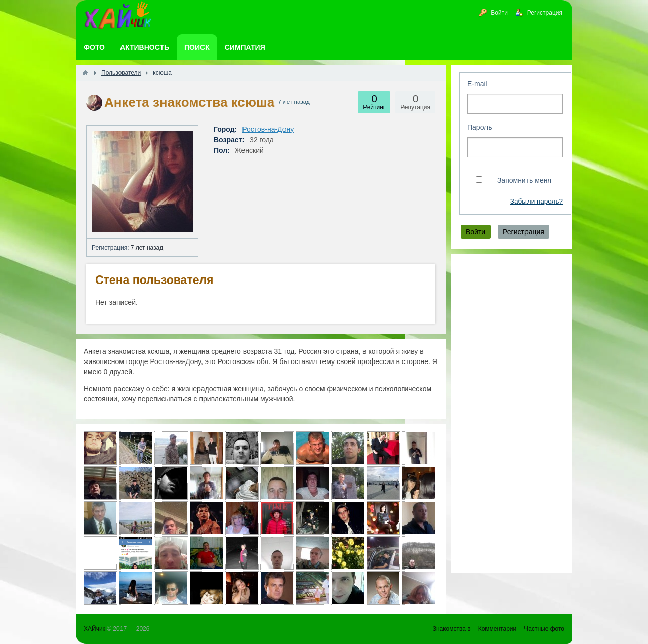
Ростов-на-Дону (268, 129)
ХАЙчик (94, 629)
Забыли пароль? (537, 201)
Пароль (480, 127)
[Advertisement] (511, 414)
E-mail (477, 84)
